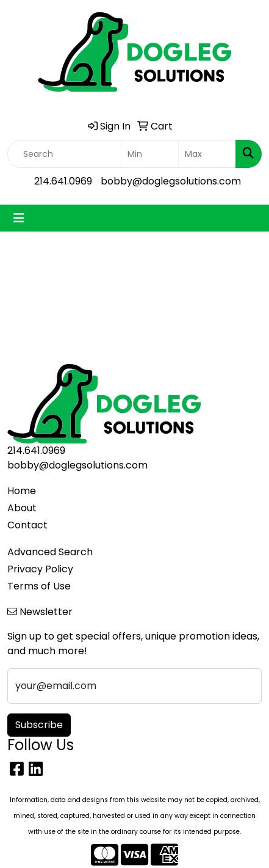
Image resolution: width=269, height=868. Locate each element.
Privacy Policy (40, 569)
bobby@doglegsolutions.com (171, 181)
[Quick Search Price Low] (150, 154)
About (22, 508)
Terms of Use (39, 586)
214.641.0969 (63, 181)
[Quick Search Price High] (207, 154)
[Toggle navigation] (19, 218)
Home (22, 491)
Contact (27, 525)
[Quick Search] (64, 154)
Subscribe (39, 725)
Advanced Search (50, 552)
